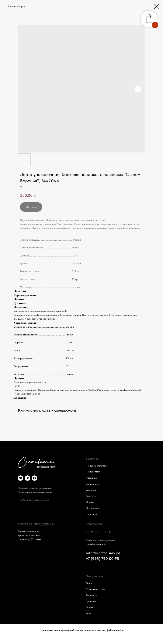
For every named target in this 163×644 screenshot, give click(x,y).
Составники (92, 484)
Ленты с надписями (29, 531)
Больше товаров (16, 6)
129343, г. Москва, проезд (100, 540)
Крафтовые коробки (29, 535)
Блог (88, 614)
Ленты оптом (93, 472)
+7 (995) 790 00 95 (102, 559)
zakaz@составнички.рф (103, 553)
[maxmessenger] (34, 478)
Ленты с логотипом (96, 466)
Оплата (90, 502)
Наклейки (91, 478)
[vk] (20, 478)
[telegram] (27, 478)
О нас (89, 583)
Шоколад (91, 490)
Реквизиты (91, 514)
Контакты (91, 496)
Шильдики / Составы (29, 539)
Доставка (91, 601)
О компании (92, 508)
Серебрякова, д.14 (96, 544)
